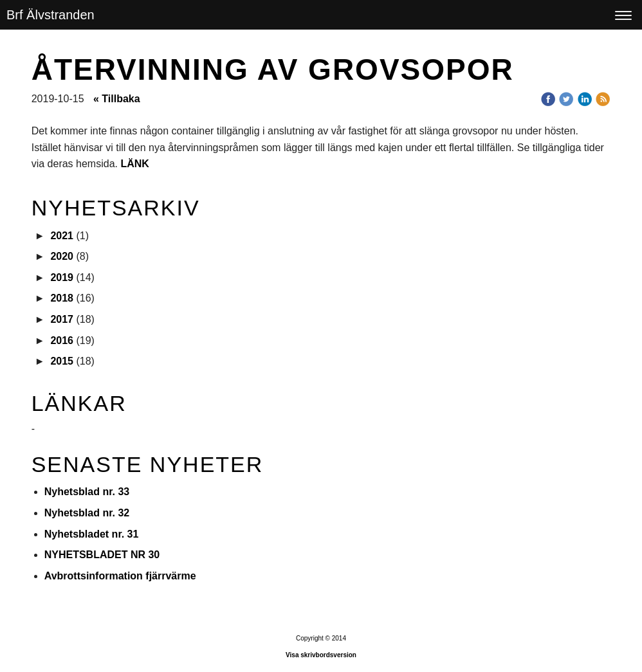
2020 (62, 256)
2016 (62, 341)
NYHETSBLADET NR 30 (102, 555)
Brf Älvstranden (50, 15)
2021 (62, 236)
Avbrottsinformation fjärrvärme (120, 576)
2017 (62, 319)
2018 (62, 298)
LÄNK (134, 164)
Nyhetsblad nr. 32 (87, 513)
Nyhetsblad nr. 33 (87, 492)
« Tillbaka (117, 99)
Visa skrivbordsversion (321, 655)
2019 (62, 277)
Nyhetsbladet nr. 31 (92, 534)
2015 (62, 361)
